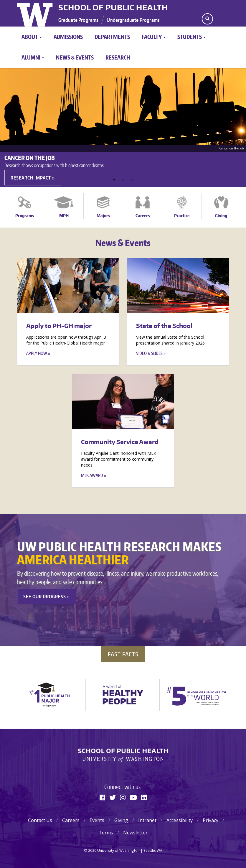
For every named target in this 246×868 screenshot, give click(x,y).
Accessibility (180, 820)
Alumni (33, 57)
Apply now (37, 353)
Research (118, 57)
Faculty (154, 37)
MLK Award (92, 475)
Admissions (68, 37)
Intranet (147, 820)
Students (191, 37)
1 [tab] (114, 180)
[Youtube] (133, 797)
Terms (106, 833)
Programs (25, 216)
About (32, 37)
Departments (112, 37)
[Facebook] (102, 797)
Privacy (210, 820)
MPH (64, 216)
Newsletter (135, 833)
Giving (221, 216)
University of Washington (36, 13)
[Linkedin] (144, 797)
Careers (143, 216)
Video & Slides (149, 353)
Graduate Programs (79, 20)
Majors (103, 216)
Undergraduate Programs (133, 20)
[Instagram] (123, 797)
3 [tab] (132, 180)
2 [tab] (123, 180)
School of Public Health (113, 7)
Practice (182, 216)
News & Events (75, 57)
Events (97, 820)
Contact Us (40, 820)
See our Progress (45, 597)
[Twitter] (113, 797)
